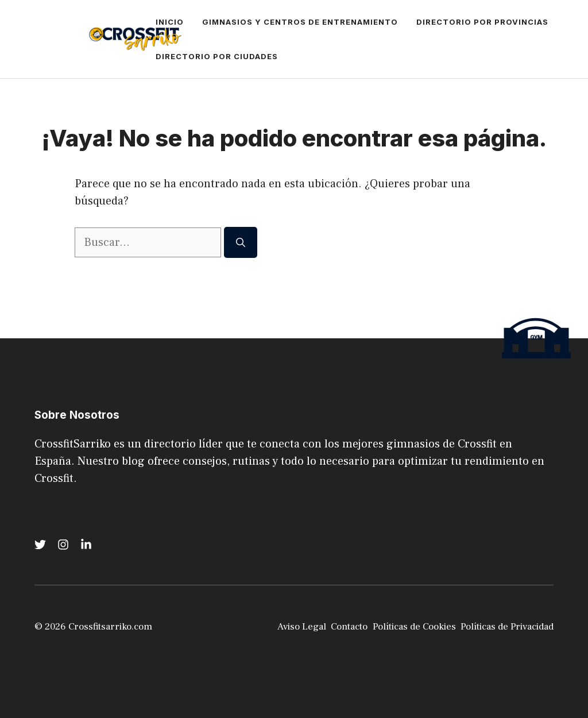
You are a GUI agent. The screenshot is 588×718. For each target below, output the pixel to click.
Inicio (170, 22)
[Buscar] (241, 242)
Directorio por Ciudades (217, 56)
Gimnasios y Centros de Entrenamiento (300, 22)
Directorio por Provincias (482, 22)
